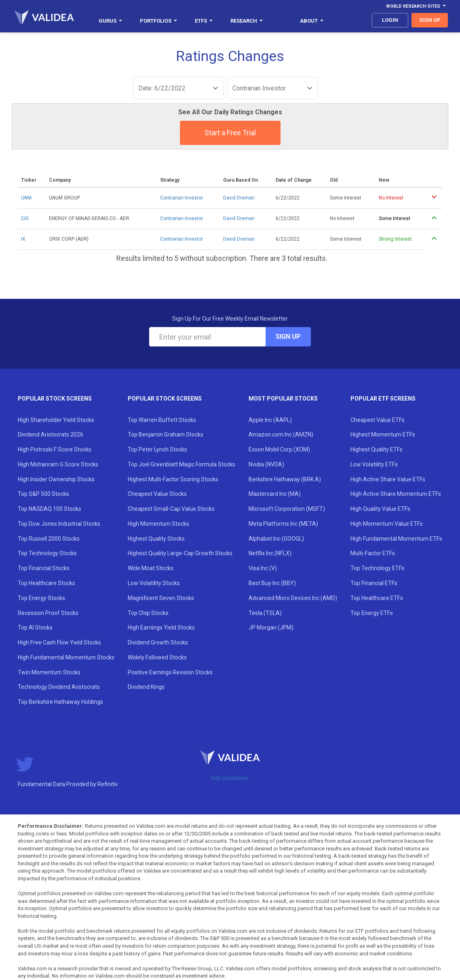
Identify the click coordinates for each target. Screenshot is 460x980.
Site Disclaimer (230, 778)
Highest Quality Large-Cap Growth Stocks (180, 553)
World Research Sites (416, 6)
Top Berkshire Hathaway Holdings (60, 702)
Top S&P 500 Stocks (43, 494)
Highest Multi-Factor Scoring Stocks (173, 479)
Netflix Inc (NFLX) (270, 553)
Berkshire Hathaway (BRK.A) (285, 479)
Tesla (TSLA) (265, 613)
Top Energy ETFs (372, 613)
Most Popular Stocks (283, 399)
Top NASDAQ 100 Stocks (50, 509)
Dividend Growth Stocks (158, 642)
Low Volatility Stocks (154, 583)
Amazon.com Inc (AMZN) (281, 434)
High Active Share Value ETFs (388, 479)
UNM (26, 198)
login (390, 20)
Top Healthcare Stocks (46, 583)
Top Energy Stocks (41, 598)
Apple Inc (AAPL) (270, 420)
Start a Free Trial (230, 133)
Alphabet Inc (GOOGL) (276, 539)
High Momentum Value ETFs (387, 524)
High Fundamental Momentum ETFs (396, 539)
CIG (25, 218)
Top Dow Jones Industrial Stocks (59, 524)
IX (23, 239)
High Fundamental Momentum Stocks (66, 657)
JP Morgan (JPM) (271, 627)
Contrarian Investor (181, 198)
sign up (430, 20)
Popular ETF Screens (383, 399)
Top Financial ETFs (374, 583)
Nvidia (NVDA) (266, 464)
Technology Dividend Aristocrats (59, 687)
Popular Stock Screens (55, 399)
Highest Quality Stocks (156, 539)
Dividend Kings (146, 687)
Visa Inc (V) (263, 568)
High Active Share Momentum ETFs (396, 494)
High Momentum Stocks (158, 524)
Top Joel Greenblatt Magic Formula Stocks (181, 464)
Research (247, 21)
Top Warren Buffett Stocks (162, 420)
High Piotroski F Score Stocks (55, 449)
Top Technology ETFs (378, 568)
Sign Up (288, 337)
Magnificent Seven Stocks (161, 598)
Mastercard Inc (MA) (275, 494)
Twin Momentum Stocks (49, 672)
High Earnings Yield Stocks (161, 627)
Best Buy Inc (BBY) (272, 583)
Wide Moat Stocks (151, 568)
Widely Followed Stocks (157, 657)
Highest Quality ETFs (377, 449)
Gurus (110, 21)
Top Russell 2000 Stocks (49, 539)
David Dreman (239, 198)
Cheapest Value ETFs (378, 420)
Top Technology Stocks (47, 553)
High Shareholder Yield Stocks (56, 420)
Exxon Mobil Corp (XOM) (279, 449)
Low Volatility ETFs (374, 464)
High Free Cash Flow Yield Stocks (59, 642)
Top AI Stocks (35, 627)
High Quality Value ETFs (380, 509)
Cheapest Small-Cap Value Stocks (171, 509)
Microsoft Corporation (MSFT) (287, 509)
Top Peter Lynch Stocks (157, 449)
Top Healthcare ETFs (377, 598)
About (312, 21)
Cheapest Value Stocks (157, 494)
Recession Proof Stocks (48, 613)
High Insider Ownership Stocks (56, 479)
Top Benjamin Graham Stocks (166, 434)
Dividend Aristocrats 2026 (51, 434)
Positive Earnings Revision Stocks (170, 672)
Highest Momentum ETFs (383, 434)
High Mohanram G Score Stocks (58, 464)
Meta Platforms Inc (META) (283, 524)
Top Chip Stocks (148, 613)
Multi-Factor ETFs (373, 553)
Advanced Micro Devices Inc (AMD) (293, 598)
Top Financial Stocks (44, 568)
